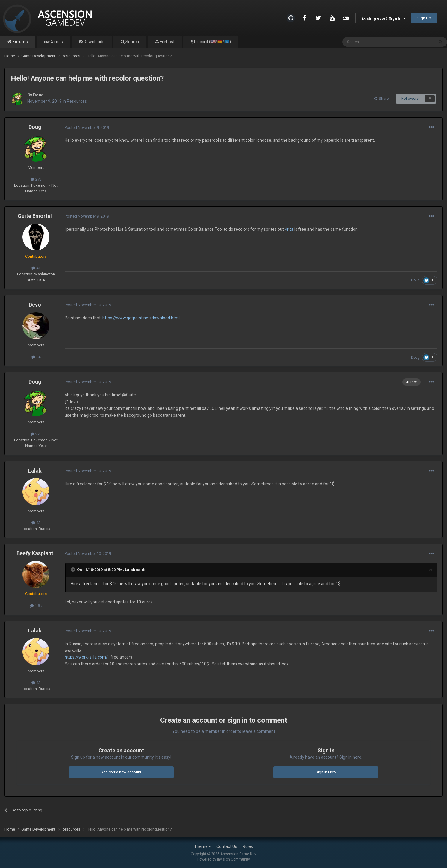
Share (381, 98)
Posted (87, 127)
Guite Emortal (35, 216)
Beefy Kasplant (35, 553)
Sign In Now (326, 772)
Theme (203, 846)
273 (36, 179)
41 (36, 268)
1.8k (36, 606)
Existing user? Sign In (384, 18)
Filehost (167, 42)
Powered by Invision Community (224, 859)
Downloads (94, 42)
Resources (77, 101)
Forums (20, 42)
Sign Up (424, 18)
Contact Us (227, 846)
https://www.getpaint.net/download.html (141, 318)
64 (36, 357)
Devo (35, 305)
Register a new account (121, 772)
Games (56, 42)
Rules (248, 846)
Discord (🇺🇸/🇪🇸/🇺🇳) (212, 42)
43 (36, 523)
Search (132, 42)
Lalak (35, 471)
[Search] (374, 42)
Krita (289, 229)
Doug (38, 95)
